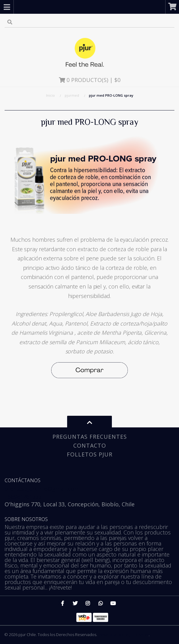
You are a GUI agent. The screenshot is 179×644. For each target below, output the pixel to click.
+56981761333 (23, 497)
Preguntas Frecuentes (90, 437)
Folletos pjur (90, 454)
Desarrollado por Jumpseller (123, 635)
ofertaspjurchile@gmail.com (42, 489)
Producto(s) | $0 (90, 80)
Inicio (50, 95)
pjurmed (72, 95)
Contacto (90, 445)
